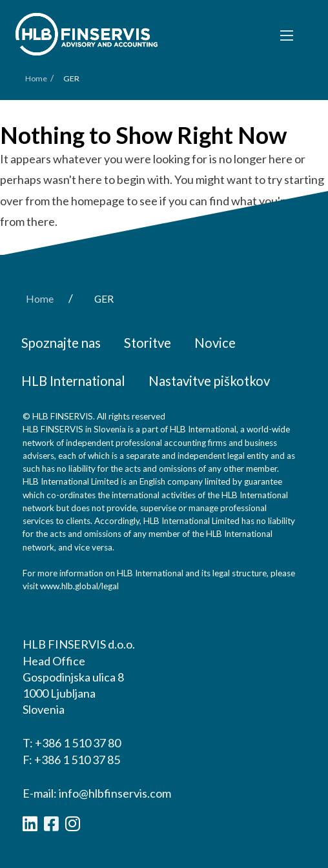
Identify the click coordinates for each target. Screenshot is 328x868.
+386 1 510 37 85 (77, 760)
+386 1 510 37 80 (78, 743)
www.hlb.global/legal (79, 586)
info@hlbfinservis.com (115, 793)
